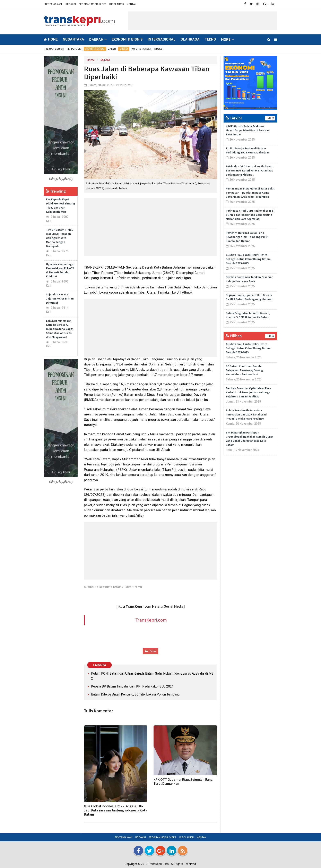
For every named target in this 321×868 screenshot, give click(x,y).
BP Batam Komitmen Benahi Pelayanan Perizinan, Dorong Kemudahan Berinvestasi (244, 370)
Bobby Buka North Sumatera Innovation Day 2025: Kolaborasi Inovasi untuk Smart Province (246, 414)
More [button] (226, 40)
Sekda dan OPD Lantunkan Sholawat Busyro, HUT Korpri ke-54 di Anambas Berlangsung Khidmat (249, 170)
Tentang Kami (54, 4)
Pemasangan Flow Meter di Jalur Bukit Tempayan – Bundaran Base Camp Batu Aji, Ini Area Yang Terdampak (250, 193)
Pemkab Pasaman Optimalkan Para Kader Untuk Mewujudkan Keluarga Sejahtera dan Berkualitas (248, 392)
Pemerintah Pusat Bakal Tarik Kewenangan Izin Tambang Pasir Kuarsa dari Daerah (247, 237)
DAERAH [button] (96, 40)
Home (51, 39)
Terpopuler (74, 49)
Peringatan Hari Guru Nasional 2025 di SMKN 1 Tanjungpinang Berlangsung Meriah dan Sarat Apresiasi (250, 215)
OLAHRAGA (190, 39)
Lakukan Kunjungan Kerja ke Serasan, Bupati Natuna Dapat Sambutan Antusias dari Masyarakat (60, 329)
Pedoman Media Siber (93, 4)
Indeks (158, 49)
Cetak (150, 651)
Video (124, 49)
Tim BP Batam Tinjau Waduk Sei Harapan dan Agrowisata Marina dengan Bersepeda (60, 238)
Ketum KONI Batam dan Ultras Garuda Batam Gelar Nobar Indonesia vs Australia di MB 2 (152, 676)
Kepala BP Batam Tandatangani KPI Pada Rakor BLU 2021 (132, 686)
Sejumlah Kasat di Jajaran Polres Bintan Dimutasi (60, 298)
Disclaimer (117, 4)
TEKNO (210, 39)
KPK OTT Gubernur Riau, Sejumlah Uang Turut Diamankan (183, 782)
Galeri (112, 49)
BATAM (105, 60)
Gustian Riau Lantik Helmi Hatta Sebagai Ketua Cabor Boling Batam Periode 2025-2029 (248, 259)
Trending (56, 191)
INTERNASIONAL (162, 39)
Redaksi (71, 4)
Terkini (234, 118)
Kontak (132, 4)
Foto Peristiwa (141, 49)
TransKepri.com (151, 620)
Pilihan (234, 336)
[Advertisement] (203, 21)
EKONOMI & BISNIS (127, 39)
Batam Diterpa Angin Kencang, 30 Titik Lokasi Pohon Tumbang (135, 694)
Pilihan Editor (54, 49)
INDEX (270, 118)
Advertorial (95, 49)
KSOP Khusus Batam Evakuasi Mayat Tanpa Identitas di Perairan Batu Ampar (248, 130)
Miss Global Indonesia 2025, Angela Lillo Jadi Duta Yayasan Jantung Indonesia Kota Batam (116, 810)
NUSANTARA (73, 39)
